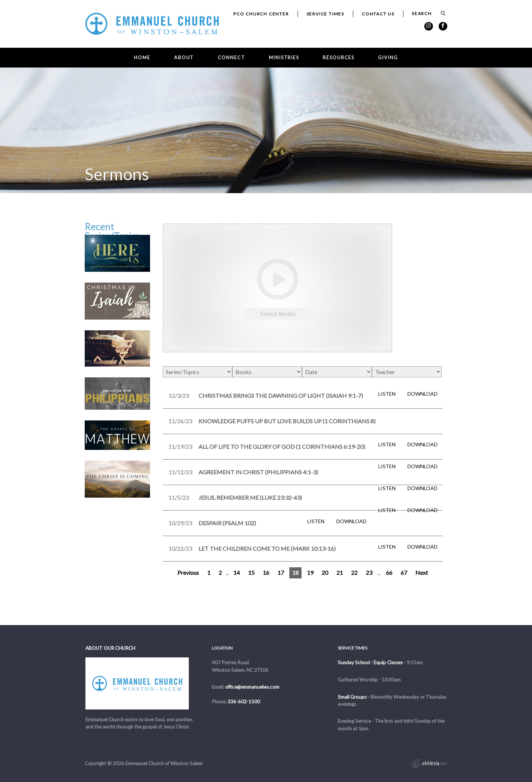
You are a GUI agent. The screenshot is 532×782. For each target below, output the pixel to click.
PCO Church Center (261, 14)
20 (325, 572)
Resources (339, 58)
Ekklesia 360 (429, 764)
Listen (387, 394)
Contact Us (378, 14)
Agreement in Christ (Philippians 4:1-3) (258, 472)
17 (281, 572)
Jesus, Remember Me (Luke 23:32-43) (250, 497)
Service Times (325, 14)
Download (423, 394)
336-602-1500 (244, 702)
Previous (188, 572)
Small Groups (352, 697)
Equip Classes (388, 662)
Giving (388, 58)
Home (142, 58)
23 (369, 572)
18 (295, 572)
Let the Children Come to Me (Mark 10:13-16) (267, 548)
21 (340, 572)
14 (237, 572)
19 (310, 572)
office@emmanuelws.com (252, 687)
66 (389, 572)
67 (404, 572)
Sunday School (354, 662)
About (184, 58)
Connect (232, 58)
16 (266, 572)
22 (354, 572)
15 (251, 572)
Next (422, 572)
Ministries (284, 58)
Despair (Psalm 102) (227, 523)
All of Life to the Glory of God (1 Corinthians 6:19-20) (282, 446)
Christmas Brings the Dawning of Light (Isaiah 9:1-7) (281, 395)
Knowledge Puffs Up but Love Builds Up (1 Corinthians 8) (287, 421)
